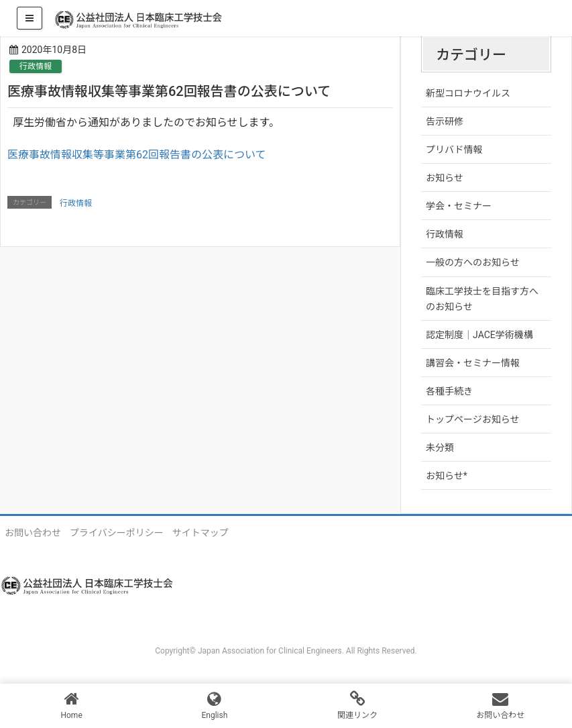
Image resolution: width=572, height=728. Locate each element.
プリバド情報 (454, 150)
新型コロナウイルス (468, 93)
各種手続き (449, 391)
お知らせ (445, 178)
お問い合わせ (33, 533)
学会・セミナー (459, 206)
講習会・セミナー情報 (473, 363)
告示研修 (445, 121)
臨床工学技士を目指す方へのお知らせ (482, 299)
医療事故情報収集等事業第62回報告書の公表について (137, 155)
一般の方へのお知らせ (473, 262)
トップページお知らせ (472, 419)
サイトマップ (201, 533)
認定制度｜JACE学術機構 (479, 335)
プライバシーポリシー (117, 533)
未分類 (440, 448)
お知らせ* (447, 476)
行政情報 (36, 66)
